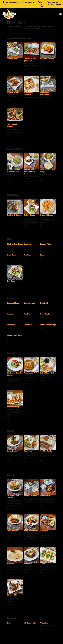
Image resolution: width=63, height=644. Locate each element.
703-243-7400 (41, 4)
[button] (60, 14)
